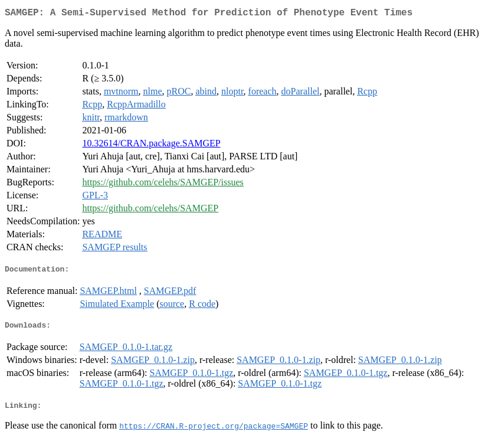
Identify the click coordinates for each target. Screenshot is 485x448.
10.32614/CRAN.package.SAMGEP (151, 145)
